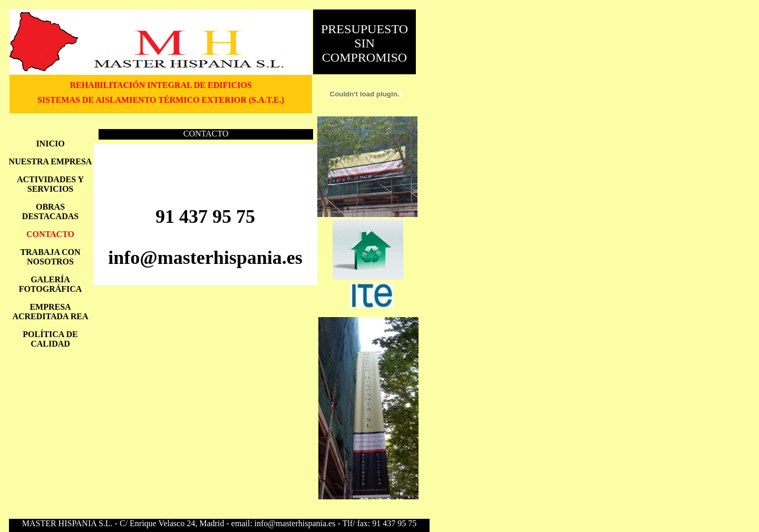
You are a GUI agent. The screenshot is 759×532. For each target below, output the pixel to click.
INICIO (50, 144)
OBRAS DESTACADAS (50, 211)
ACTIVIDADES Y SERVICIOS (50, 184)
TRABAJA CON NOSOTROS (50, 257)
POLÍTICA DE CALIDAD (50, 339)
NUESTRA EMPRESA (51, 161)
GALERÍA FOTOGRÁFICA (51, 284)
